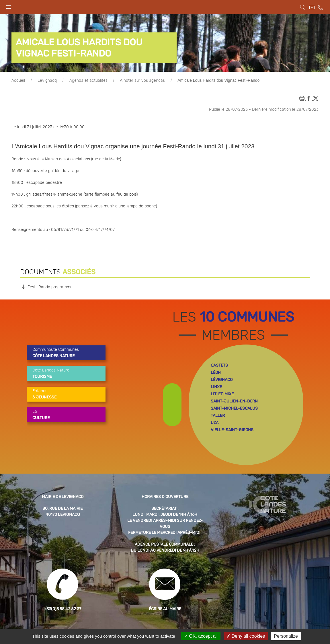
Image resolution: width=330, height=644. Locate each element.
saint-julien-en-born (234, 401)
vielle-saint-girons (232, 430)
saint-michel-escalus (234, 408)
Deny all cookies (246, 636)
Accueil (18, 81)
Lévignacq (47, 81)
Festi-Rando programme (46, 287)
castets (219, 365)
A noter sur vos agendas (142, 81)
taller (218, 416)
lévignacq (222, 380)
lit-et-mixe (222, 394)
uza (215, 423)
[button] (9, 6)
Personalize (286, 636)
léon (216, 372)
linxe (216, 387)
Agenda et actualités (88, 81)
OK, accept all (201, 636)
